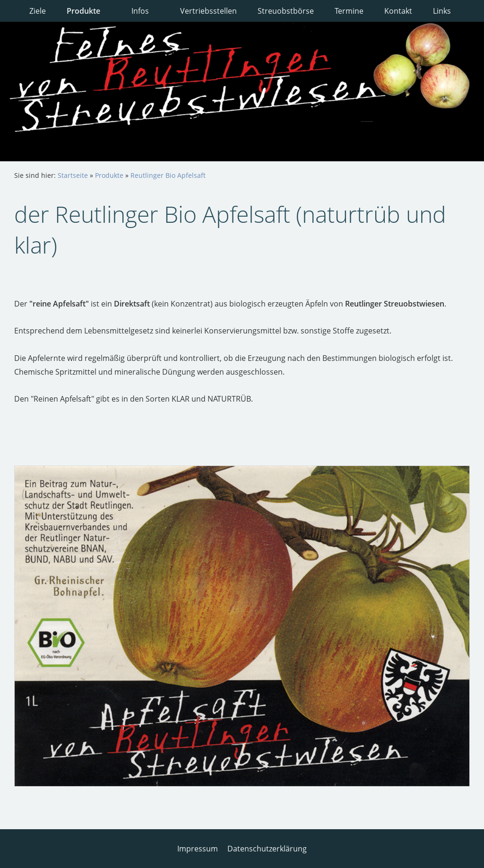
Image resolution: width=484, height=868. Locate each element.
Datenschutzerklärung (267, 849)
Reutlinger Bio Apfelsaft (168, 175)
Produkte (109, 175)
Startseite (73, 175)
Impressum (198, 849)
